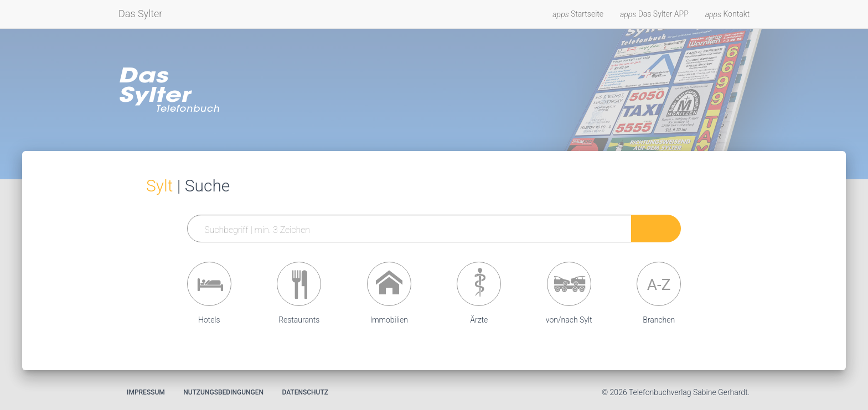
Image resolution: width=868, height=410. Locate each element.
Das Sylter (140, 14)
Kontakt (727, 14)
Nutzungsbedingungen (223, 392)
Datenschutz (305, 392)
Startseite (578, 14)
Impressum (146, 392)
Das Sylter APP (654, 14)
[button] (209, 284)
